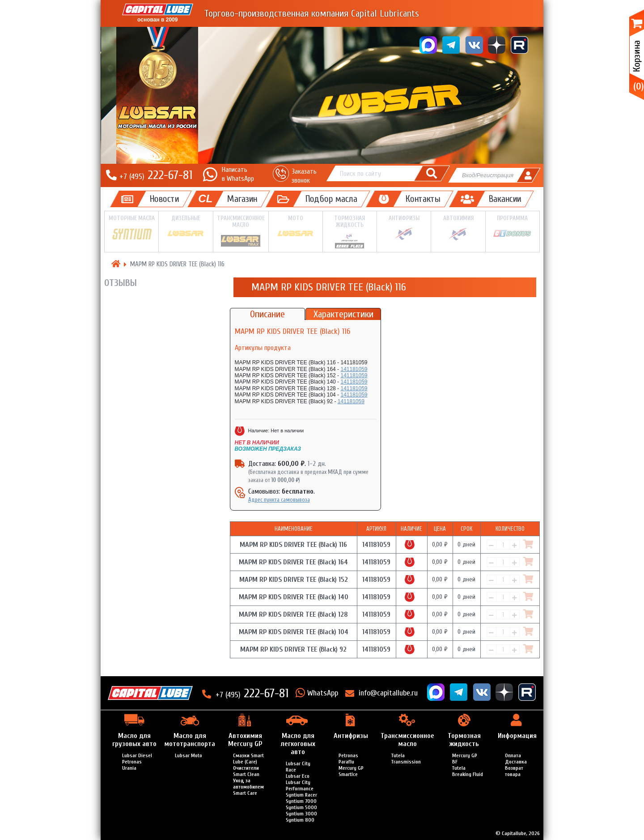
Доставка (516, 762)
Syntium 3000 (301, 814)
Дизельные (186, 228)
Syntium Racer (301, 795)
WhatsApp (323, 693)
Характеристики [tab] (343, 314)
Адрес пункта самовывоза (279, 500)
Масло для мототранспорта (190, 740)
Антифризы (404, 228)
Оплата (513, 755)
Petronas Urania (132, 765)
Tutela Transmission (406, 759)
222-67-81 (156, 175)
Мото (296, 228)
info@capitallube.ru (388, 693)
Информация (517, 736)
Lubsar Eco (298, 776)
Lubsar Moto (189, 755)
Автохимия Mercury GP (245, 740)
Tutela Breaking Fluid (468, 771)
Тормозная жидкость (350, 232)
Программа (513, 228)
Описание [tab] (267, 314)
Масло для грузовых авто (134, 740)
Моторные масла (131, 228)
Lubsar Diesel (137, 755)
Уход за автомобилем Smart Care (248, 787)
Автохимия (458, 228)
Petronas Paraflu (348, 759)
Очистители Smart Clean (246, 771)
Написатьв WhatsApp (238, 174)
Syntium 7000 (301, 801)
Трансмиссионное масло (241, 231)
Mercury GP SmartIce (351, 771)
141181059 (354, 369)
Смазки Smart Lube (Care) (248, 759)
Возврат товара (514, 771)
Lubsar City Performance (300, 785)
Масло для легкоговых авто (298, 744)
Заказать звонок (304, 176)
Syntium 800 (300, 820)
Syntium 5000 (301, 807)
